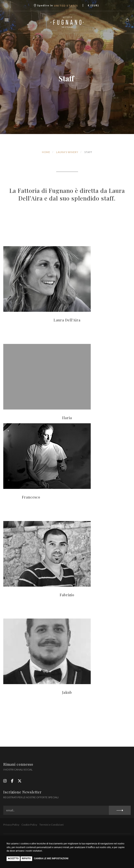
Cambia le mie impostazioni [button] (51, 858)
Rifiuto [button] (26, 858)
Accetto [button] (13, 858)
